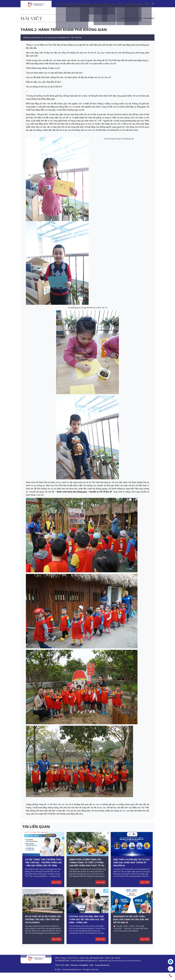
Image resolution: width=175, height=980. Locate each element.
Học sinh (136, 18)
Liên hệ (139, 4)
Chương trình (72, 4)
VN (144, 4)
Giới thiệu (60, 4)
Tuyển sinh (129, 4)
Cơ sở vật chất (108, 4)
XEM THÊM (56, 886)
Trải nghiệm (148, 18)
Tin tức (97, 4)
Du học (83, 4)
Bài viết (120, 4)
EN (149, 4)
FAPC (90, 4)
